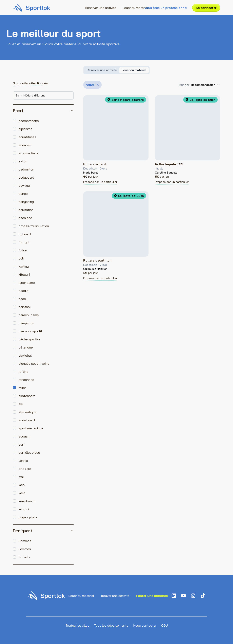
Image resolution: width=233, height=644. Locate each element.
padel (23, 299)
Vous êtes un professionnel (166, 8)
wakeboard (27, 501)
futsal (23, 250)
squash (24, 436)
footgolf (25, 242)
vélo (22, 485)
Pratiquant (43, 531)
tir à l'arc (25, 469)
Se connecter (206, 8)
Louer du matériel (135, 8)
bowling (24, 185)
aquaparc (25, 145)
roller (22, 388)
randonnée (26, 380)
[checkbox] (15, 121)
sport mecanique (31, 428)
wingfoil (24, 509)
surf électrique (29, 452)
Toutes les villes (77, 625)
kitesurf (24, 274)
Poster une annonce (152, 596)
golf (21, 258)
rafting (23, 372)
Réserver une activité (101, 8)
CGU (164, 625)
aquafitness (27, 137)
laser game (27, 283)
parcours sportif (30, 331)
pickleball (25, 355)
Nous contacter (145, 625)
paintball (25, 307)
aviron (23, 161)
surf (22, 444)
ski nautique (27, 412)
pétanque (26, 347)
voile (22, 493)
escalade (25, 218)
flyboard (25, 234)
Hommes (25, 541)
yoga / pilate (28, 517)
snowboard (27, 420)
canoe (23, 194)
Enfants (24, 557)
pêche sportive (30, 339)
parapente (26, 323)
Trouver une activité (115, 596)
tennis (23, 461)
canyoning (26, 202)
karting (24, 266)
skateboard (27, 396)
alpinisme (25, 129)
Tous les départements (111, 625)
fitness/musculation (34, 226)
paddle (24, 291)
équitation (26, 210)
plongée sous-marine (34, 363)
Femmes (25, 549)
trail (21, 477)
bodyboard (26, 177)
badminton (26, 169)
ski (21, 404)
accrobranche (29, 121)
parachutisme (29, 315)
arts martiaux (28, 153)
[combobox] (43, 95)
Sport (43, 111)
